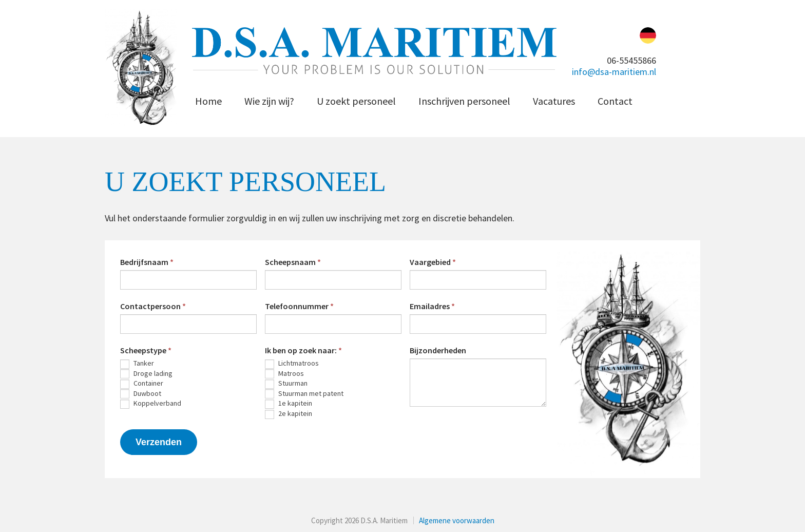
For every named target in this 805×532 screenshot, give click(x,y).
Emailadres (432, 306)
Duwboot (141, 394)
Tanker (137, 364)
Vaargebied (433, 262)
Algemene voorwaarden (457, 520)
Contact (615, 101)
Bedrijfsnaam (147, 262)
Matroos (284, 374)
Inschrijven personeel (464, 101)
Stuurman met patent (304, 394)
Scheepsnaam (293, 262)
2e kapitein (289, 414)
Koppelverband (151, 404)
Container (142, 384)
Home (208, 101)
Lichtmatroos (292, 364)
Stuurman (286, 384)
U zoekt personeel (356, 101)
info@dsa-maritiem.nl (614, 72)
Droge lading (146, 374)
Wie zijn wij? (269, 101)
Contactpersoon (153, 306)
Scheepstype (146, 350)
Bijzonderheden (438, 350)
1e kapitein (289, 404)
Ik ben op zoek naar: (303, 350)
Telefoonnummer (299, 306)
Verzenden (159, 442)
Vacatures (554, 101)
